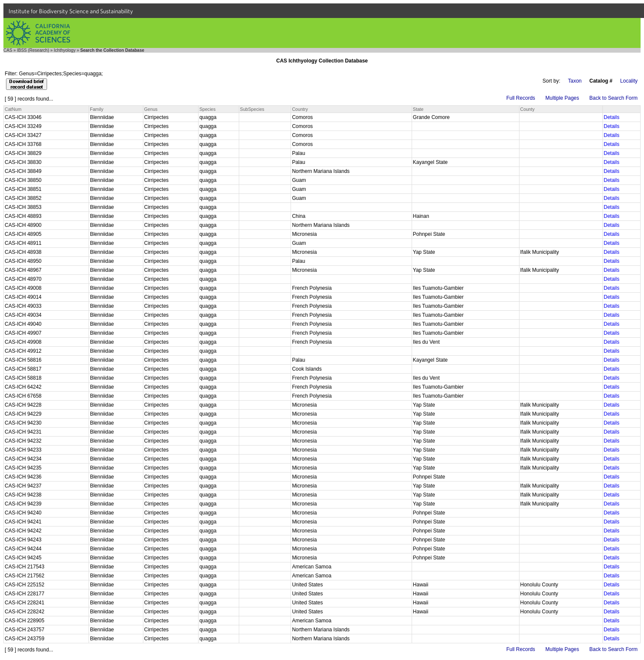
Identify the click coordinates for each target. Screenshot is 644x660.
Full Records (521, 98)
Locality (629, 81)
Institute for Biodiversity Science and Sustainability (71, 11)
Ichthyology (65, 50)
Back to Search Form (613, 98)
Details (612, 117)
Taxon (575, 81)
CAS (8, 50)
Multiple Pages (562, 98)
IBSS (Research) (33, 50)
